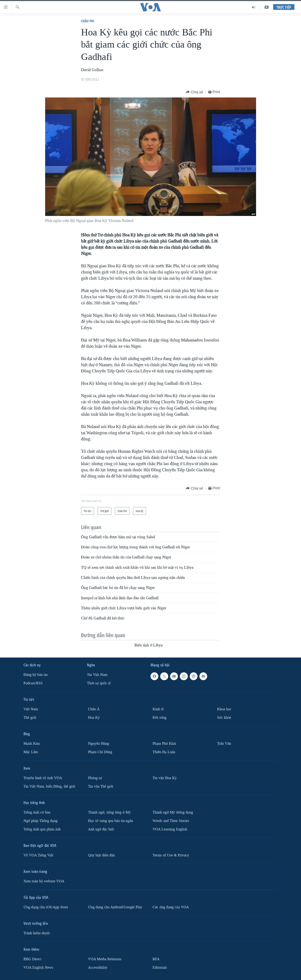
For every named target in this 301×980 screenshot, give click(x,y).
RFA (156, 959)
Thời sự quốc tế (99, 683)
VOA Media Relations (105, 959)
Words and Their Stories (171, 821)
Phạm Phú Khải (164, 744)
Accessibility (98, 967)
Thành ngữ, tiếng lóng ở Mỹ (109, 812)
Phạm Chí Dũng (100, 752)
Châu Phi (88, 21)
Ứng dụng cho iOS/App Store (46, 907)
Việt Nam (31, 709)
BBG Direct (32, 959)
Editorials (160, 967)
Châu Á (94, 709)
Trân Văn (224, 744)
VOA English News (38, 967)
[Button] (194, 92)
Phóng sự (95, 778)
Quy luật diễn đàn (101, 855)
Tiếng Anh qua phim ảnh (42, 829)
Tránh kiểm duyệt (37, 933)
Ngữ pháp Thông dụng (41, 821)
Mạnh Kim (32, 744)
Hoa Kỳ (94, 718)
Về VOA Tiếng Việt (38, 855)
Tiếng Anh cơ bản (37, 812)
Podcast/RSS (33, 683)
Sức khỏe (224, 718)
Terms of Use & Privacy (171, 855)
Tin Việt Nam (97, 675)
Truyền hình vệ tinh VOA (43, 778)
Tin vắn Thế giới (101, 786)
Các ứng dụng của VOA (171, 907)
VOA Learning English (170, 829)
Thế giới (30, 718)
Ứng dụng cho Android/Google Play (115, 907)
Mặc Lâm (31, 752)
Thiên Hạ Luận (164, 752)
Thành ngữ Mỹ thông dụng (173, 812)
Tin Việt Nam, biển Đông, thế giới (49, 786)
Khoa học (224, 709)
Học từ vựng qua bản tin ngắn (111, 821)
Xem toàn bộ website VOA (44, 881)
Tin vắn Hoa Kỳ (165, 778)
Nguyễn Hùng (99, 744)
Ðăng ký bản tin (36, 675)
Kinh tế (158, 709)
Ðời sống (159, 718)
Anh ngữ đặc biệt (101, 829)
